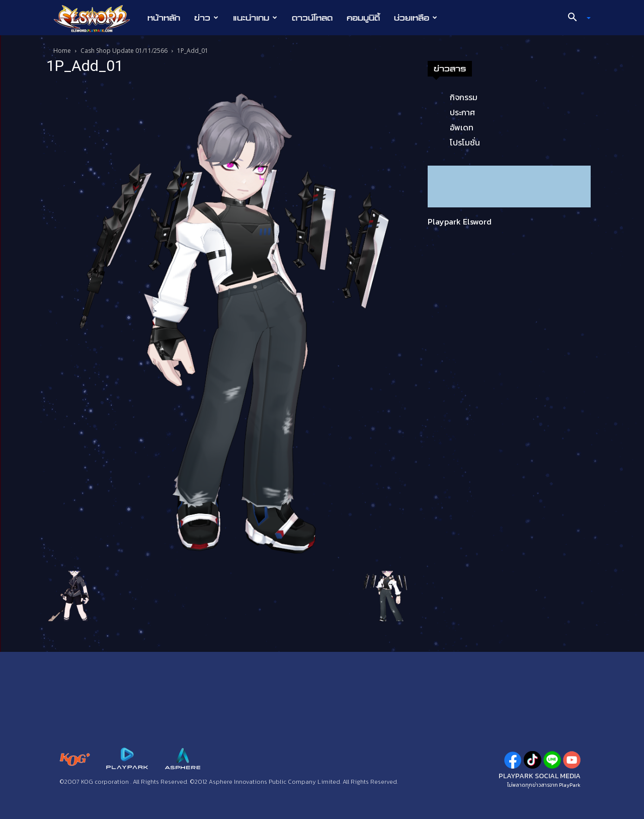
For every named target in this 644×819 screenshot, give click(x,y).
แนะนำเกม (255, 18)
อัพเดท (462, 127)
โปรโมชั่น (465, 142)
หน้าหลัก (164, 18)
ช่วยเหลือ (416, 18)
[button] (576, 18)
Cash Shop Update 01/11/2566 (124, 51)
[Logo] (97, 18)
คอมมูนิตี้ (363, 18)
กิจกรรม (464, 97)
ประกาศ (462, 112)
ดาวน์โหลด (312, 18)
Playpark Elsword (460, 221)
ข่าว (206, 18)
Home (62, 51)
